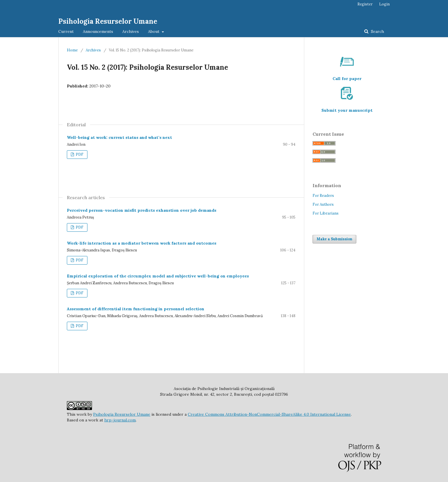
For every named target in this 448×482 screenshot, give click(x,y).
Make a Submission (334, 239)
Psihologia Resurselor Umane (108, 21)
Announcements (98, 31)
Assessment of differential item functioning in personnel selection (136, 309)
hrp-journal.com (120, 420)
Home (72, 50)
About (154, 31)
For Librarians (326, 213)
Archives (131, 31)
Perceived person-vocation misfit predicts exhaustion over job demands (142, 210)
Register (365, 4)
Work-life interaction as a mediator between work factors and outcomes (142, 243)
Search (377, 31)
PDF (79, 154)
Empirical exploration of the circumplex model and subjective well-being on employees (158, 276)
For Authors (323, 204)
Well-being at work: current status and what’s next (119, 137)
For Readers (323, 196)
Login (384, 4)
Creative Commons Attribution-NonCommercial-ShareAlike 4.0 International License (269, 414)
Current (66, 31)
